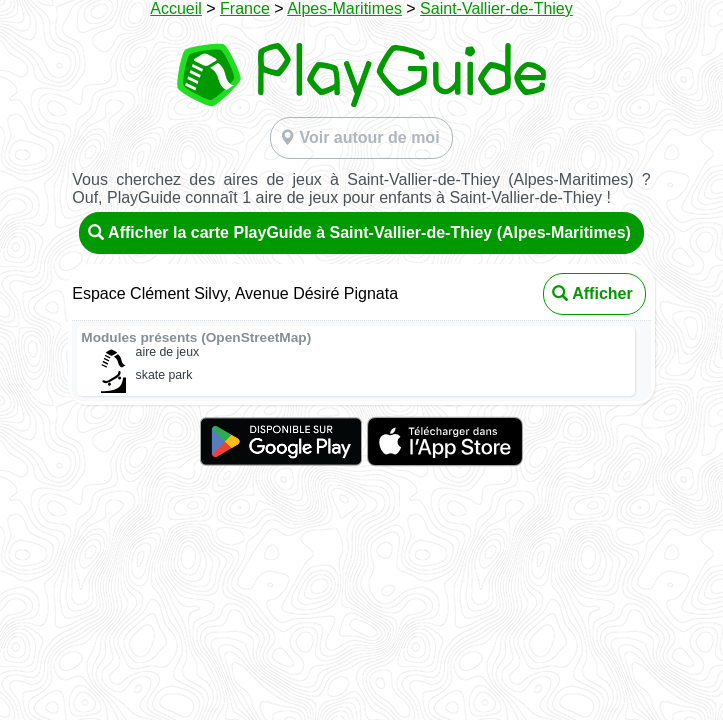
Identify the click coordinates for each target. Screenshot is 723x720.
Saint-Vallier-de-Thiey (496, 8)
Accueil (176, 8)
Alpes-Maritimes (344, 8)
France (245, 8)
